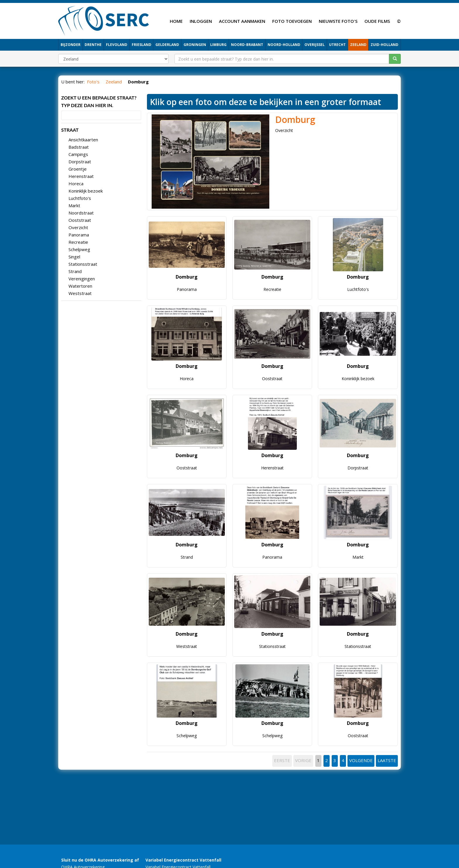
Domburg (295, 120)
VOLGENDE (361, 760)
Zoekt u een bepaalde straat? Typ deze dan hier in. (99, 101)
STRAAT (70, 130)
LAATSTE (387, 760)
